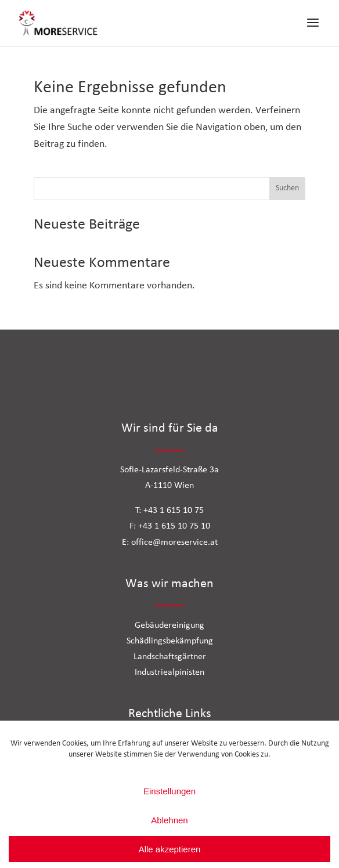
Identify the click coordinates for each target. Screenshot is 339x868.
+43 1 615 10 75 (174, 511)
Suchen (287, 188)
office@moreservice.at (174, 542)
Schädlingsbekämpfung (170, 641)
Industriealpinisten (169, 672)
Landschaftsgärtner (170, 657)
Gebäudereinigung (169, 625)
